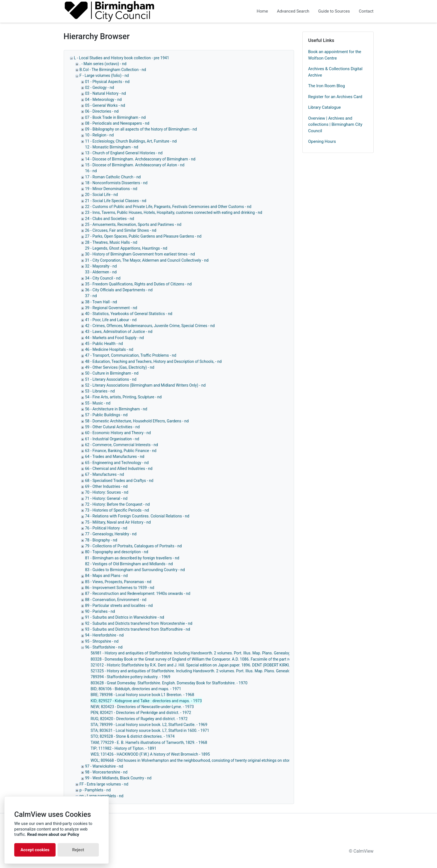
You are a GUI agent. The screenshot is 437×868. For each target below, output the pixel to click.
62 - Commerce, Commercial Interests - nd (122, 445)
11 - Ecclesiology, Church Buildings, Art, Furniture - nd (131, 141)
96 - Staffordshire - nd (104, 647)
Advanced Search (293, 11)
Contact (366, 11)
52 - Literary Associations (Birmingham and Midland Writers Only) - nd (145, 385)
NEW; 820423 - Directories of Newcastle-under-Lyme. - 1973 (142, 707)
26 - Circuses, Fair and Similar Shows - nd (121, 230)
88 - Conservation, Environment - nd (116, 600)
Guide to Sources (334, 11)
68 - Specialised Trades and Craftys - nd (119, 481)
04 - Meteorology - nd (103, 100)
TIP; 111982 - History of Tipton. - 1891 (124, 748)
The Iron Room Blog (327, 86)
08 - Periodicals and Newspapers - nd (117, 123)
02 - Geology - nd (100, 87)
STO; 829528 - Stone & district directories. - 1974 (133, 736)
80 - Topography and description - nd (117, 552)
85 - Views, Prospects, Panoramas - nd (118, 582)
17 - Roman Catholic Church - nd (113, 177)
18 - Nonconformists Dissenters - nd (116, 183)
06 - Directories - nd (102, 111)
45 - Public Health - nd (104, 344)
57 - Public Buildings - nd (106, 415)
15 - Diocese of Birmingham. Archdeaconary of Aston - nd (135, 165)
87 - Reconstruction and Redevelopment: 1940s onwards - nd (138, 593)
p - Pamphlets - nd (95, 790)
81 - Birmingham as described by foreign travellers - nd (132, 558)
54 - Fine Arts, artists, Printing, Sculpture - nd (123, 397)
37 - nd (91, 296)
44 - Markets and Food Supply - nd (115, 338)
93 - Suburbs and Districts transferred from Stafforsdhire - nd (138, 629)
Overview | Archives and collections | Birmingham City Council (335, 125)
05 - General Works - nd (105, 105)
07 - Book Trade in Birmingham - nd (115, 117)
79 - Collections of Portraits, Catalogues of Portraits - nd (133, 546)
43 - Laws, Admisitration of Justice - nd (119, 332)
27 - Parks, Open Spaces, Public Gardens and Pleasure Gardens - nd (143, 236)
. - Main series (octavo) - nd (103, 64)
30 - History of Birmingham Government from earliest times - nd (140, 254)
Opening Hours (322, 141)
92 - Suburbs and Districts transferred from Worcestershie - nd (139, 623)
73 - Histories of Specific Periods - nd (117, 510)
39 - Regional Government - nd (111, 308)
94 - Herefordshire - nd (104, 635)
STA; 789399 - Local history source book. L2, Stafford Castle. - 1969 (149, 725)
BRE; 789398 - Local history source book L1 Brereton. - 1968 (143, 695)
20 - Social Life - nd (102, 195)
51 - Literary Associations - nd (111, 379)
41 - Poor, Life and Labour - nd (111, 320)
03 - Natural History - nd (106, 93)
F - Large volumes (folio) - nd (104, 75)
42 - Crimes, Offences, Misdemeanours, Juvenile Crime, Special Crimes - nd (150, 326)
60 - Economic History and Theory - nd (118, 433)
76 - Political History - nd (106, 528)
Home (262, 11)
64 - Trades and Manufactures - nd (115, 457)
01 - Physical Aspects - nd (107, 82)
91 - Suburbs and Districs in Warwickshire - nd (125, 617)
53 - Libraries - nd (100, 391)
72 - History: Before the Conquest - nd (118, 504)
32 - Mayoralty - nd (101, 266)
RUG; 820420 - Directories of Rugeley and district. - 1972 (139, 719)
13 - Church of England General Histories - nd (124, 153)
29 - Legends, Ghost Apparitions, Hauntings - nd (126, 248)
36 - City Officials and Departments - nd (119, 290)
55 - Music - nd (98, 403)
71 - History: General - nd (106, 498)
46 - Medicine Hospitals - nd (109, 349)
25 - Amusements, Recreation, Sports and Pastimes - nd (133, 224)
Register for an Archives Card (335, 97)
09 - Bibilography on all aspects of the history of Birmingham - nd (141, 129)
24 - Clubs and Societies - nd (110, 219)
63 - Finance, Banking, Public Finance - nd (121, 451)
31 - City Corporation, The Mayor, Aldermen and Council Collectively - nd (147, 260)
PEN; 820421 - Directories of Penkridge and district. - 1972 (141, 713)
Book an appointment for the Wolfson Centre (335, 55)
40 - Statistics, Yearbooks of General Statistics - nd (129, 314)
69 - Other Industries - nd (106, 486)
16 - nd (91, 171)
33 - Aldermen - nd (101, 272)
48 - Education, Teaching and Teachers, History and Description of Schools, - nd (153, 361)
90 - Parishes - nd (100, 611)
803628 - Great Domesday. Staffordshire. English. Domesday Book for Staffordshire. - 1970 (169, 683)
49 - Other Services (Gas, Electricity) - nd (120, 367)
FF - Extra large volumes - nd (104, 784)
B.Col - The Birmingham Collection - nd (113, 70)
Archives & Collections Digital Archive (335, 72)
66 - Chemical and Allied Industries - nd (119, 469)
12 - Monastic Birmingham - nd (112, 147)
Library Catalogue (325, 107)
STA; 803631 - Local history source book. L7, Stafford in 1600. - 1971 (150, 730)
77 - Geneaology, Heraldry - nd (111, 534)
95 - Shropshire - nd (102, 641)
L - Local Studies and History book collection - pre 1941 (122, 58)
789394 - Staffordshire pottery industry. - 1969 (131, 677)
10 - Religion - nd (100, 135)
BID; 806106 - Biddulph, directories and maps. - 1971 (136, 689)
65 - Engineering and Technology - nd (117, 463)
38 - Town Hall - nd (101, 302)
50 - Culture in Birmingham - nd (112, 373)
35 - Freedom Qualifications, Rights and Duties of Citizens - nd (138, 284)
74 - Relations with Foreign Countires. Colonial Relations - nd (137, 516)
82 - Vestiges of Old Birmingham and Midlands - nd (129, 564)
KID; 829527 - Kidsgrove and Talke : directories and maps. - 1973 (146, 701)
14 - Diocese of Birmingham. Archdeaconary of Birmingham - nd (140, 159)
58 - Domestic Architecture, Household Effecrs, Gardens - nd (137, 421)
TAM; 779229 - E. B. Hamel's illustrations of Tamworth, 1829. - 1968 (149, 742)
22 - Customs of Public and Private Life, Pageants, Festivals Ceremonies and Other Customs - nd (168, 207)
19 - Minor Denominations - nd (111, 189)
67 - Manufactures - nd (105, 474)
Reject (78, 850)
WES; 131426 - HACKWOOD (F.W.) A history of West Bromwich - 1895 (150, 754)
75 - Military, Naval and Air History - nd (118, 522)
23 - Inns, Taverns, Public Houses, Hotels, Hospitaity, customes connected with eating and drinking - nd (174, 212)
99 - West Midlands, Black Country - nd (118, 778)
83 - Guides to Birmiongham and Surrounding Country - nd (135, 570)
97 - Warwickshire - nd (104, 766)
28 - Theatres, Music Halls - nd (111, 242)
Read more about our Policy (53, 834)
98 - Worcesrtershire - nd (106, 772)
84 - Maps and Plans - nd (107, 576)
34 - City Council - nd (103, 278)
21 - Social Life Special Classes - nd (116, 201)
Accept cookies (35, 850)
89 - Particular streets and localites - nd (119, 606)
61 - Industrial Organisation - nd (112, 439)
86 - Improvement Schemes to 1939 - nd (120, 588)
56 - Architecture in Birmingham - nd (116, 409)
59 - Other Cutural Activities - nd (113, 427)
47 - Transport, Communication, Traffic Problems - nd (131, 355)
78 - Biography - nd (101, 540)
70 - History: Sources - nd (107, 492)
